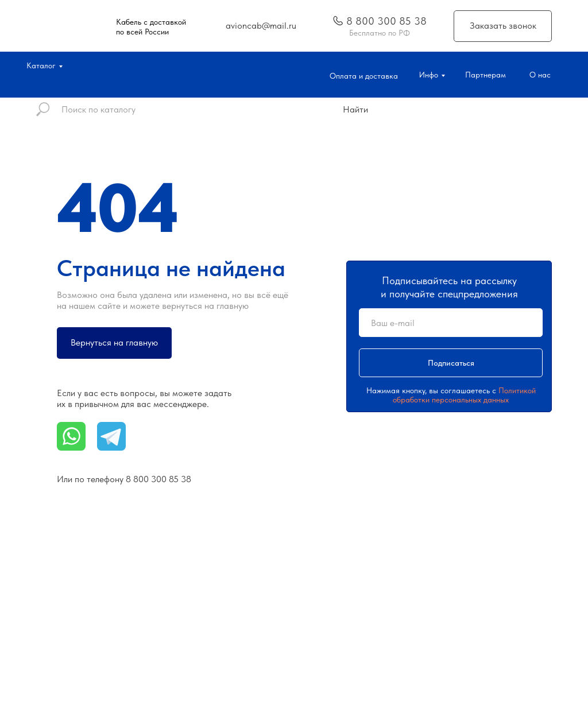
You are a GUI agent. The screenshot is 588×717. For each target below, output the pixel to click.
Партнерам (486, 75)
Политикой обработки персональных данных (464, 395)
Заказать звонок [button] (503, 26)
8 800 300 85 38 (386, 21)
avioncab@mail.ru (261, 26)
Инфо (429, 75)
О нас (540, 75)
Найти (355, 109)
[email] (451, 323)
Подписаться (451, 363)
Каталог (41, 65)
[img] (338, 21)
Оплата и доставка (364, 76)
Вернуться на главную (114, 342)
